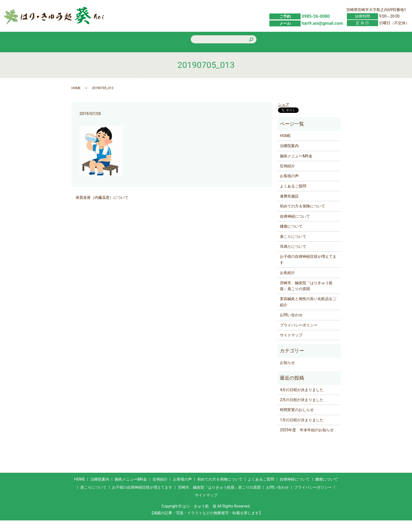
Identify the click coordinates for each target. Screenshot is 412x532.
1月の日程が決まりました (302, 432)
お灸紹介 (287, 284)
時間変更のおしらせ (297, 422)
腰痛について (291, 238)
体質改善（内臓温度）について (102, 209)
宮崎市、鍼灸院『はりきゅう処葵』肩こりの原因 (306, 297)
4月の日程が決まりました (302, 401)
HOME (91, 54)
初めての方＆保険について (244, 53)
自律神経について (295, 228)
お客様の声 (205, 54)
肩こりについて (293, 248)
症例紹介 (167, 54)
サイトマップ (291, 347)
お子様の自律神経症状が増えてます (308, 271)
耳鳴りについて (293, 258)
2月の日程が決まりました (302, 411)
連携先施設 (289, 208)
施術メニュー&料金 (129, 54)
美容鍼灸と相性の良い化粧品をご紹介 (308, 314)
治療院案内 (289, 158)
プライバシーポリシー (299, 337)
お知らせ (287, 374)
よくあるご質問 (282, 54)
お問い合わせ (320, 54)
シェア (284, 116)
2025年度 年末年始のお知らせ (307, 442)
